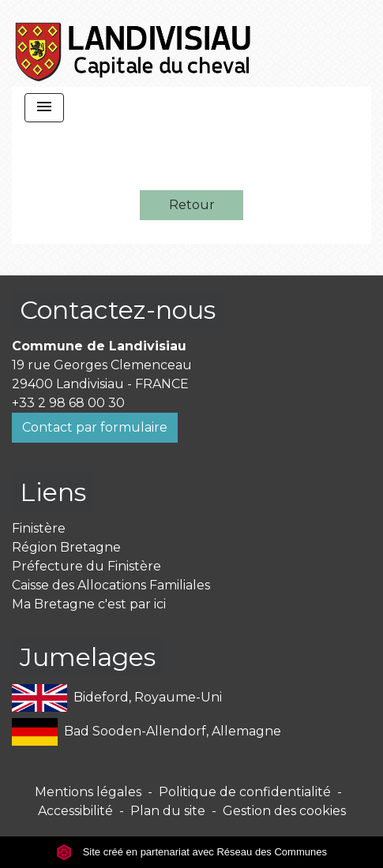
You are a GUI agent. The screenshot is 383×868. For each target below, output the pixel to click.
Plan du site (168, 811)
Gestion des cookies (284, 811)
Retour (192, 205)
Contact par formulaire (95, 427)
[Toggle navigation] (44, 108)
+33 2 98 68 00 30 (68, 403)
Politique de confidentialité (245, 792)
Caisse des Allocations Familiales (111, 585)
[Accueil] (134, 43)
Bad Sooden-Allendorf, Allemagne (146, 732)
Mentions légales (88, 792)
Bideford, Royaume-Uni (117, 698)
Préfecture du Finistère (86, 566)
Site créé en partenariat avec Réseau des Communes (191, 852)
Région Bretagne (66, 547)
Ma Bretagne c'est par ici (89, 604)
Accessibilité (75, 811)
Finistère (39, 528)
